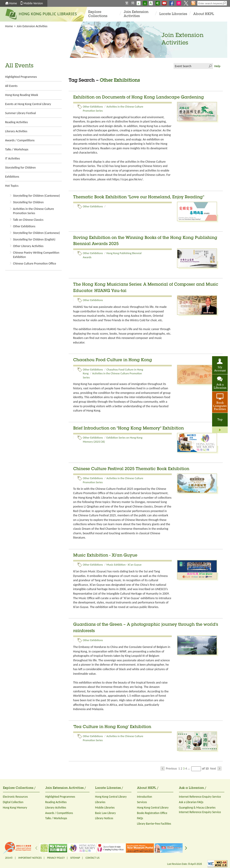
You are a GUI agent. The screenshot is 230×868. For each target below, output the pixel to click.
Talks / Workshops (17, 149)
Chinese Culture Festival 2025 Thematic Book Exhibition (131, 469)
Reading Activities (17, 122)
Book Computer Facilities (220, 406)
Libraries (100, 802)
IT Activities (13, 158)
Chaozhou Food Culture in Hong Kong (113, 360)
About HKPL (204, 14)
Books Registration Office (152, 813)
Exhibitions (12, 177)
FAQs (140, 818)
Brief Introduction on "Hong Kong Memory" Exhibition (128, 429)
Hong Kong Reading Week (22, 95)
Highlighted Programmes (21, 77)
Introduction (145, 797)
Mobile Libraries (105, 808)
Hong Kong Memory (15, 808)
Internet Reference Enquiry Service (200, 797)
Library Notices (104, 818)
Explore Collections (98, 14)
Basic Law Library (105, 813)
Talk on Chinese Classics (28, 220)
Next (216, 769)
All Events (11, 86)
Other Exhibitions (24, 226)
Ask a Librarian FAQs (191, 802)
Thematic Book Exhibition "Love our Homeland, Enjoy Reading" (139, 197)
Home (13, 3)
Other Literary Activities (28, 246)
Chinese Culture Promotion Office (35, 264)
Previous (169, 769)
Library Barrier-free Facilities (154, 824)
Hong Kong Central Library (111, 797)
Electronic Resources (15, 797)
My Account (220, 369)
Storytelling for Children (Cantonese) (37, 196)
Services (142, 802)
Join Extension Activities (136, 14)
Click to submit (210, 66)
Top (220, 420)
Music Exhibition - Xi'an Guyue (105, 556)
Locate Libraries (173, 14)
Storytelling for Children (21, 168)
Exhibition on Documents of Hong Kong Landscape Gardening (139, 98)
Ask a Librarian (220, 386)
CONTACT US (92, 858)
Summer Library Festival (21, 113)
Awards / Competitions (20, 140)
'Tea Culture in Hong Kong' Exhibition (112, 727)
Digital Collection (13, 802)
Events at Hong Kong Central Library (28, 104)
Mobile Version (33, 3)
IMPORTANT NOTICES (30, 858)
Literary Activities (16, 131)
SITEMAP (75, 858)
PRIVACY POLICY (56, 858)
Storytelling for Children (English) (34, 239)
